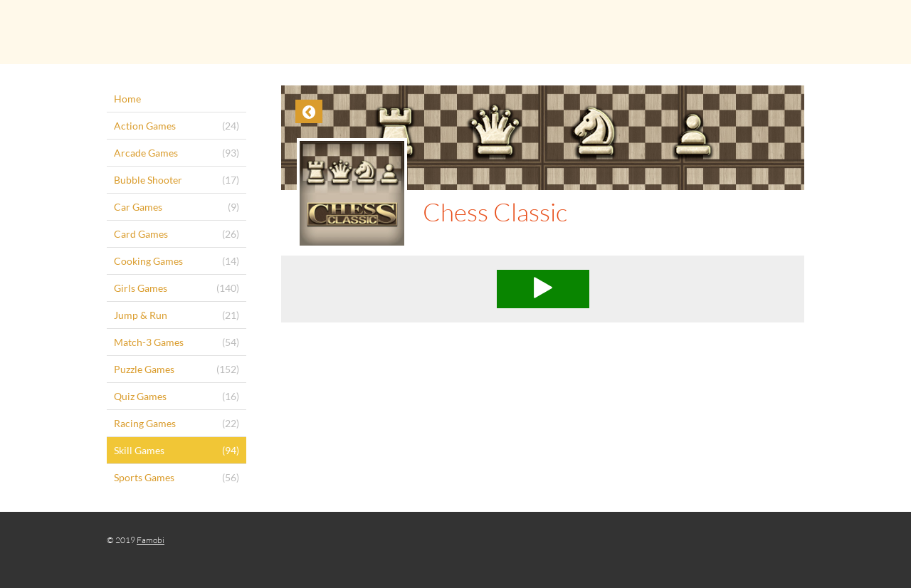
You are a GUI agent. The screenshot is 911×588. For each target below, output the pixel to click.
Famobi (151, 540)
